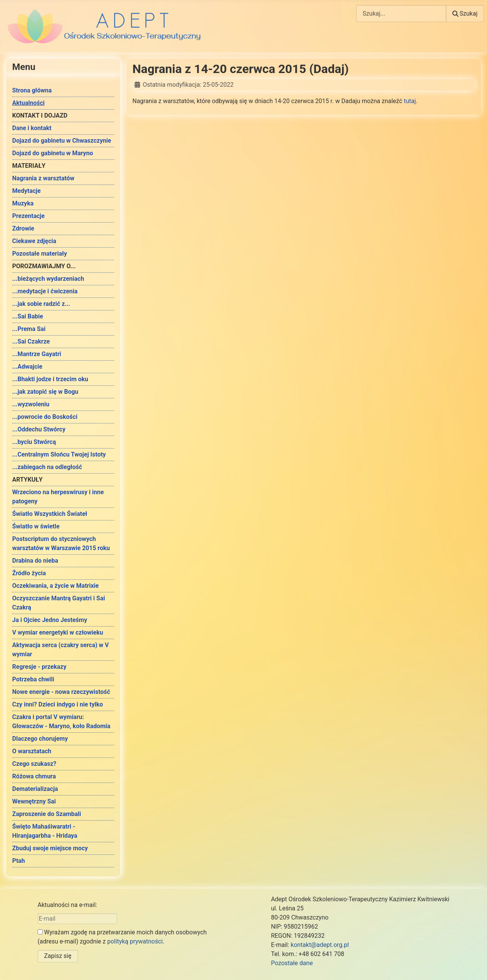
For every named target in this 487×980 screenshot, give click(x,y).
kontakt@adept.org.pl (320, 945)
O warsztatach (32, 751)
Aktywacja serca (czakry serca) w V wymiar (60, 650)
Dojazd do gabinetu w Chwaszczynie (62, 141)
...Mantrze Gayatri (37, 354)
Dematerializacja (35, 789)
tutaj (410, 101)
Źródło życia (29, 573)
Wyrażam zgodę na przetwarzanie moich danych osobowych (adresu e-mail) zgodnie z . (122, 937)
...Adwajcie (27, 367)
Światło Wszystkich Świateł (50, 514)
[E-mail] (77, 919)
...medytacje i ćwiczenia (45, 291)
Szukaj (465, 14)
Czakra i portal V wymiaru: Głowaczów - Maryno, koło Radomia (61, 721)
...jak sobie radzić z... (41, 304)
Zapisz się (58, 956)
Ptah (18, 861)
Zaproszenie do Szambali (47, 814)
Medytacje (26, 191)
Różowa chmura (34, 776)
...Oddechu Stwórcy (39, 429)
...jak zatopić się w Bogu (45, 392)
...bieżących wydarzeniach (48, 279)
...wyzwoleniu (31, 404)
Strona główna (32, 90)
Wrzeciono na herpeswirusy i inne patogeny (58, 497)
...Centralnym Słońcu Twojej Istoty (59, 454)
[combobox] (401, 14)
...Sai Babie (28, 316)
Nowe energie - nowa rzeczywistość (61, 692)
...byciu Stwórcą (34, 442)
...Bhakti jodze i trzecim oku (50, 379)
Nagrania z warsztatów (43, 178)
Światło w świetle (36, 526)
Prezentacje (28, 216)
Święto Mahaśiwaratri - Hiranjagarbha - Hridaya (45, 831)
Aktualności (28, 103)
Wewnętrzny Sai (34, 801)
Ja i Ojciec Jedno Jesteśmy (50, 620)
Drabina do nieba (35, 561)
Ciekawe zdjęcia (34, 241)
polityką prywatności (135, 941)
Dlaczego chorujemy (40, 739)
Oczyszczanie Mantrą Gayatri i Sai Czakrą (59, 603)
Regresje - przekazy (39, 667)
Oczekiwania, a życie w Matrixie (55, 586)
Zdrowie (23, 228)
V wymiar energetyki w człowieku (58, 632)
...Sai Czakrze (31, 341)
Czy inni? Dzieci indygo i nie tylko (58, 704)
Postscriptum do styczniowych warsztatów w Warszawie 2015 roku (61, 543)
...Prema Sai (29, 329)
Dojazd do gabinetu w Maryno (53, 153)
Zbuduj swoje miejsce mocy (50, 848)
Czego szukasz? (34, 764)
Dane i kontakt (32, 128)
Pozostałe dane (292, 963)
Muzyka (23, 203)
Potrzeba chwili (33, 679)
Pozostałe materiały (40, 254)
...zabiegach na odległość (47, 467)
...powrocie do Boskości (45, 417)
